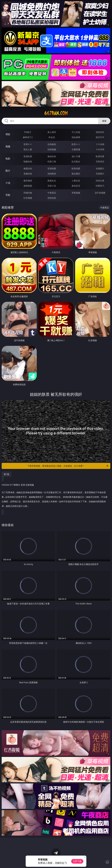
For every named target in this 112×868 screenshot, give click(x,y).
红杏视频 (28, 198)
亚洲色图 (52, 168)
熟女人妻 (28, 149)
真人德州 (52, 132)
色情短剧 (52, 198)
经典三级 (52, 161)
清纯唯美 (52, 174)
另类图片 (100, 174)
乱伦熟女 (76, 161)
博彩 (8, 134)
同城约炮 (28, 193)
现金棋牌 (76, 137)
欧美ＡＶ (76, 144)
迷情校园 (28, 186)
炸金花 (52, 137)
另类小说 (52, 186)
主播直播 (76, 149)
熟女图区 (76, 174)
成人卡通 (76, 156)
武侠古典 (100, 181)
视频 (8, 146)
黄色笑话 (76, 186)
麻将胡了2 (28, 137)
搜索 (104, 121)
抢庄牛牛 (100, 137)
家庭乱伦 (52, 181)
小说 (8, 183)
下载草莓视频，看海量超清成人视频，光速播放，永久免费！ (68, 466)
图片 (8, 171)
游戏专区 (100, 132)
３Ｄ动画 (100, 144)
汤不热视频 (100, 193)
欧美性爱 (100, 156)
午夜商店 (52, 193)
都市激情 (28, 181)
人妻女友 (76, 181)
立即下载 (77, 861)
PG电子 (28, 132)
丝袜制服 (52, 149)
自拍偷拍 (52, 144)
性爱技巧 (100, 186)
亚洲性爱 (28, 156)
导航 (8, 195)
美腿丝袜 (28, 174)
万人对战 (76, 132)
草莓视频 (76, 193)
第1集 (7, 474)
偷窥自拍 (28, 168)
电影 (8, 159)
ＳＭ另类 (100, 149)
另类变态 (100, 161)
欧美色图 (76, 168)
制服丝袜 (28, 161)
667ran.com (56, 113)
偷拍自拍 (52, 156)
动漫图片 (100, 168)
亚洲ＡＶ (28, 144)
